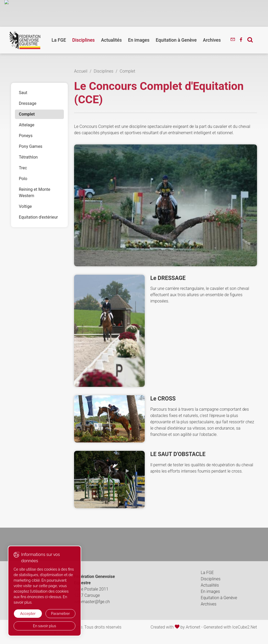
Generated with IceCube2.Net (230, 627)
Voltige (25, 206)
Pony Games (31, 146)
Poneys (26, 136)
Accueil (81, 71)
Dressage (28, 103)
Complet (27, 114)
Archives (212, 40)
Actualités (111, 40)
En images (139, 40)
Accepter (28, 614)
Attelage (27, 125)
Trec (23, 168)
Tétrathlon (28, 157)
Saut (23, 93)
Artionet (193, 627)
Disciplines (83, 40)
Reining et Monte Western (35, 193)
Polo (23, 179)
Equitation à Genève (176, 40)
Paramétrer (60, 614)
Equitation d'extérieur (38, 217)
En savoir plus (45, 626)
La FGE (59, 40)
